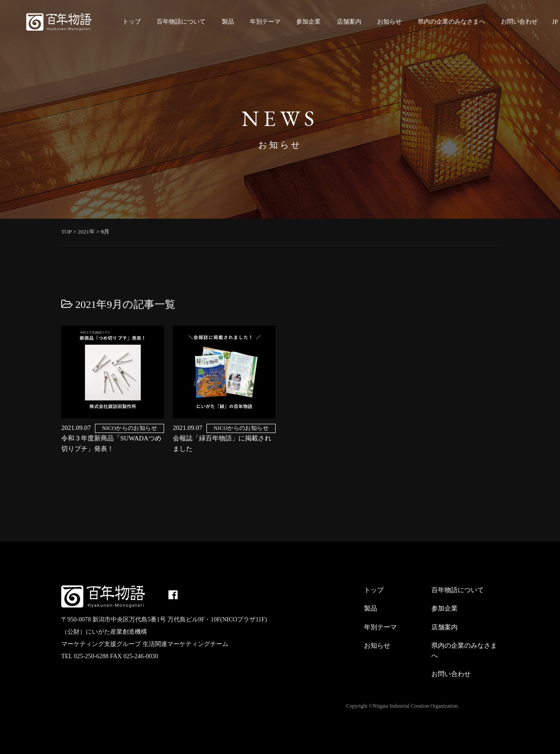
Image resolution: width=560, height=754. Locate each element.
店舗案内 (349, 22)
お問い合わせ (519, 22)
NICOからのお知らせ (129, 428)
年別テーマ (265, 22)
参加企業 (308, 22)
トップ (132, 22)
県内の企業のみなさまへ (451, 22)
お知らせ (389, 22)
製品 (228, 22)
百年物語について (181, 22)
